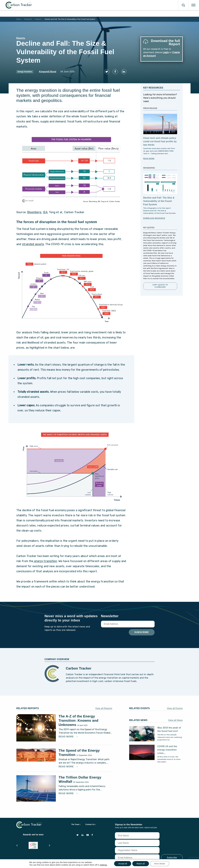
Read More (149, 157)
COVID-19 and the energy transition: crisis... (167, 748)
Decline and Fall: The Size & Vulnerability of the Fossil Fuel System (159, 199)
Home (19, 19)
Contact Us (90, 823)
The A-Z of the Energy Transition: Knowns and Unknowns (79, 719)
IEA (45, 210)
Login (166, 52)
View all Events (175, 707)
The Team (75, 823)
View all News (175, 719)
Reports (38, 19)
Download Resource (154, 217)
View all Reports (104, 707)
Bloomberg (34, 210)
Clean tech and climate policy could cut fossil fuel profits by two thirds (160, 140)
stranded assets (33, 242)
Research (28, 19)
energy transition (45, 559)
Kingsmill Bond (48, 72)
